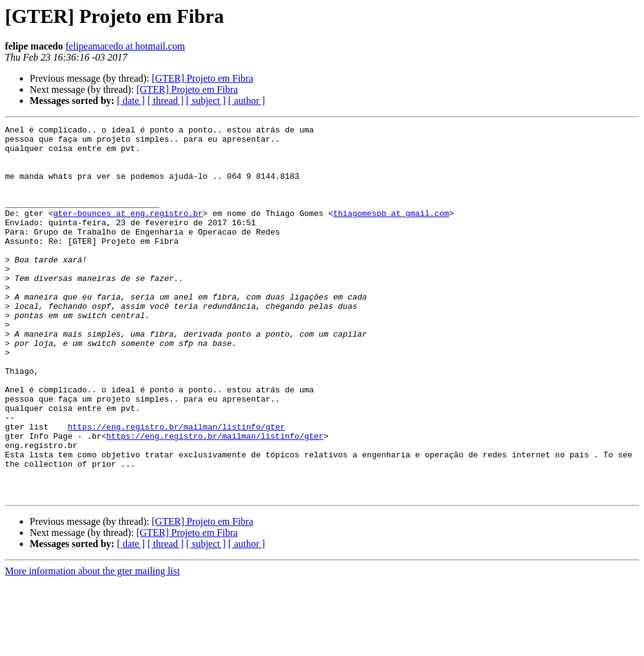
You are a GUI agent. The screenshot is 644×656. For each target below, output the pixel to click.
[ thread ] (165, 101)
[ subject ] (206, 101)
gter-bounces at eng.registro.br (128, 231)
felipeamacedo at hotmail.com (125, 46)
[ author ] (247, 101)
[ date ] (131, 101)
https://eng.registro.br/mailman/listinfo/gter (176, 488)
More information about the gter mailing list (92, 645)
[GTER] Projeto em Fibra (202, 78)
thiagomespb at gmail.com (391, 231)
